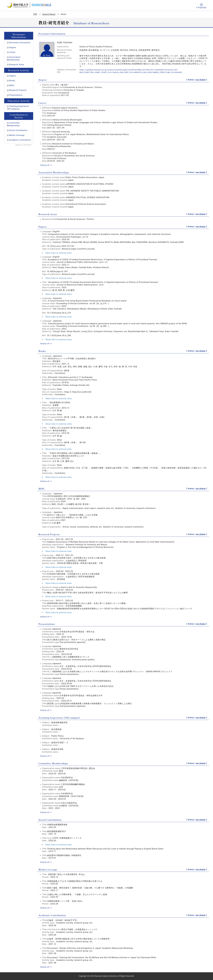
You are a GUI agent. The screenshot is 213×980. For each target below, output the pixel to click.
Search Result (49, 14)
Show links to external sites (57, 253)
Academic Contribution (20, 140)
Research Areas (17, 65)
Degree (13, 47)
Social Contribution (18, 130)
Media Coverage (17, 135)
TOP (35, 14)
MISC (12, 85)
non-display (201, 80)
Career (12, 52)
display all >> (46, 165)
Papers (13, 76)
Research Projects (18, 90)
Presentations (16, 95)
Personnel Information (20, 43)
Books (12, 81)
